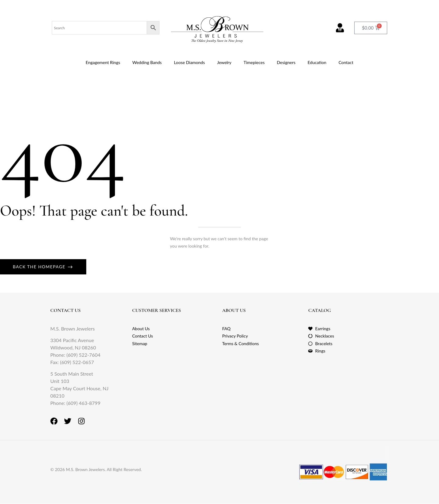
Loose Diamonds (189, 62)
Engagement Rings (103, 62)
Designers (286, 62)
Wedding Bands (147, 62)
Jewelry (224, 62)
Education (317, 62)
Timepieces (254, 62)
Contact (346, 62)
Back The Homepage (40, 267)
